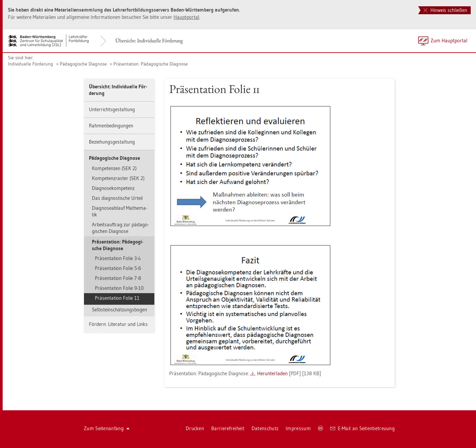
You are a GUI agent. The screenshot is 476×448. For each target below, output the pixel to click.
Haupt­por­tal (186, 17)
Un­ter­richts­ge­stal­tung (112, 109)
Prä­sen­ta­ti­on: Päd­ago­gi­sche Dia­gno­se (151, 64)
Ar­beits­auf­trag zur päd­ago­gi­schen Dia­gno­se (120, 228)
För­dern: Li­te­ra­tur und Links (118, 324)
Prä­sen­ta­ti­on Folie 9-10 (119, 288)
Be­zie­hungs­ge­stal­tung (112, 142)
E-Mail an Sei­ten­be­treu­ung (362, 428)
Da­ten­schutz (265, 428)
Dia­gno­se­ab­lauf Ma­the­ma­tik (119, 211)
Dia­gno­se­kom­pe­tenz (113, 188)
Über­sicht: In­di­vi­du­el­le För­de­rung (149, 41)
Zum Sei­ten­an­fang (107, 428)
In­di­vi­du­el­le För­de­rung (31, 64)
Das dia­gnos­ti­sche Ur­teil (117, 198)
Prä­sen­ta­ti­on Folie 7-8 (118, 278)
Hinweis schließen (445, 10)
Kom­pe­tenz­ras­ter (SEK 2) (118, 178)
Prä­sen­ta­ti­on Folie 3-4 (118, 258)
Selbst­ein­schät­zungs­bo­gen (119, 310)
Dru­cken (195, 428)
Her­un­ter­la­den (272, 373)
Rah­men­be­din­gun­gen (111, 126)
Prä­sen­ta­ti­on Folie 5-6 (118, 268)
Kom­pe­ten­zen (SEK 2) (114, 168)
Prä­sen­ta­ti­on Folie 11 (117, 298)
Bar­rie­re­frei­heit (228, 428)
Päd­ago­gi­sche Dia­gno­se (83, 64)
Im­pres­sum (298, 428)
